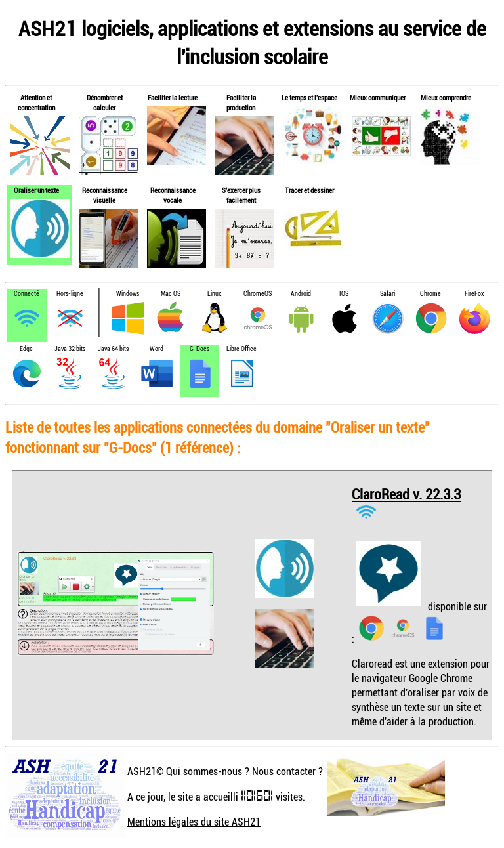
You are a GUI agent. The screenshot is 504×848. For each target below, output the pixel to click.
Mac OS (171, 294)
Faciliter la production (241, 102)
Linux (214, 294)
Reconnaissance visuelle (105, 195)
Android (301, 294)
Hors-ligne (70, 294)
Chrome (430, 294)
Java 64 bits (113, 349)
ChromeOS (258, 294)
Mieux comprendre (446, 97)
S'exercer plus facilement (241, 195)
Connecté (27, 294)
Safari (388, 294)
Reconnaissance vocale (173, 195)
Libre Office (241, 349)
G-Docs (199, 349)
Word (157, 349)
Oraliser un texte (36, 190)
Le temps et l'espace (309, 97)
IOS (344, 294)
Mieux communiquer (378, 97)
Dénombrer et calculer (105, 102)
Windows (128, 294)
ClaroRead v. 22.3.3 (406, 494)
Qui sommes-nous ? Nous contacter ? (244, 771)
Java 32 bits (70, 349)
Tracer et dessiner (309, 190)
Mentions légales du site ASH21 (194, 822)
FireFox (474, 294)
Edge (26, 349)
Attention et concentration (36, 102)
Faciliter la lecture (173, 97)
